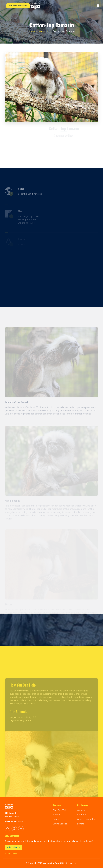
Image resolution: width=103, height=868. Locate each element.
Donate (81, 824)
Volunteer (82, 815)
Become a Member (18, 6)
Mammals (44, 31)
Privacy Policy (11, 854)
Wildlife (56, 815)
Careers (81, 810)
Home (32, 31)
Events (56, 819)
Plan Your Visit (60, 810)
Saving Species (60, 824)
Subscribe (13, 847)
